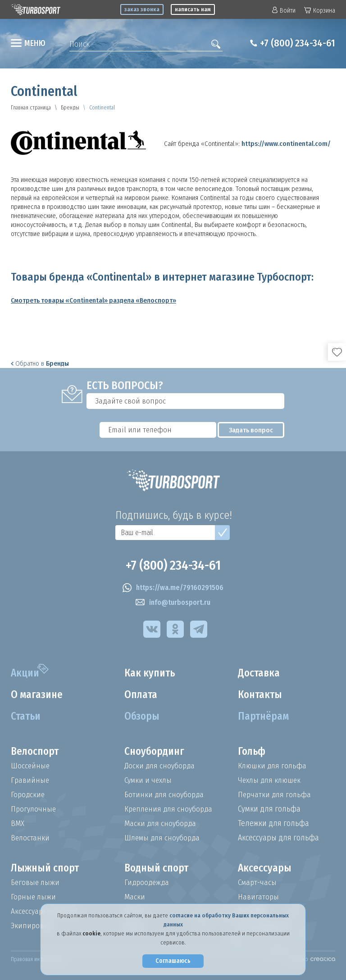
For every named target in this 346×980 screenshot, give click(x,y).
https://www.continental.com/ (286, 144)
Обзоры (143, 717)
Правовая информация (38, 959)
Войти (284, 11)
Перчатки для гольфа (275, 794)
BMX (18, 823)
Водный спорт (158, 868)
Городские (28, 794)
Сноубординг (156, 752)
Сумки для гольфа (269, 809)
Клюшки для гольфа (273, 766)
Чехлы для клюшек (271, 780)
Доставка (260, 673)
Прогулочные (34, 809)
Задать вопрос (255, 430)
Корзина (320, 11)
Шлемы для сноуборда (164, 838)
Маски (135, 897)
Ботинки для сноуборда (165, 794)
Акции (26, 673)
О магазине (38, 695)
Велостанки (31, 838)
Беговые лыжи (36, 882)
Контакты (261, 695)
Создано (312, 959)
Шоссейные (31, 766)
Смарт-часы (258, 882)
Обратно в (40, 363)
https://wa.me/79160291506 (173, 588)
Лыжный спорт (46, 868)
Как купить (151, 673)
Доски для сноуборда (161, 766)
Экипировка (32, 926)
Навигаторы (259, 897)
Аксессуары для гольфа (278, 838)
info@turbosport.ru (173, 603)
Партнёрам (264, 717)
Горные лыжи (34, 897)
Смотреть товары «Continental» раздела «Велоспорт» (93, 300)
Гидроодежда (148, 882)
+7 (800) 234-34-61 (294, 43)
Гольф (253, 752)
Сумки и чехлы (149, 780)
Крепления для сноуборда (170, 809)
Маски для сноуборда (161, 823)
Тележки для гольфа (273, 823)
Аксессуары (265, 868)
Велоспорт (36, 752)
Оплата (142, 695)
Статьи (27, 717)
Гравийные (30, 780)
